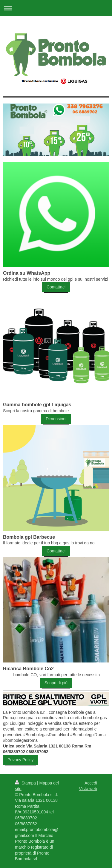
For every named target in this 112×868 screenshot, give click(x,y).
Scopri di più (56, 683)
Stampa (26, 783)
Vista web (88, 789)
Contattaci (56, 287)
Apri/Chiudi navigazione (56, 8)
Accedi (91, 783)
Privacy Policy (20, 760)
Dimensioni (56, 419)
